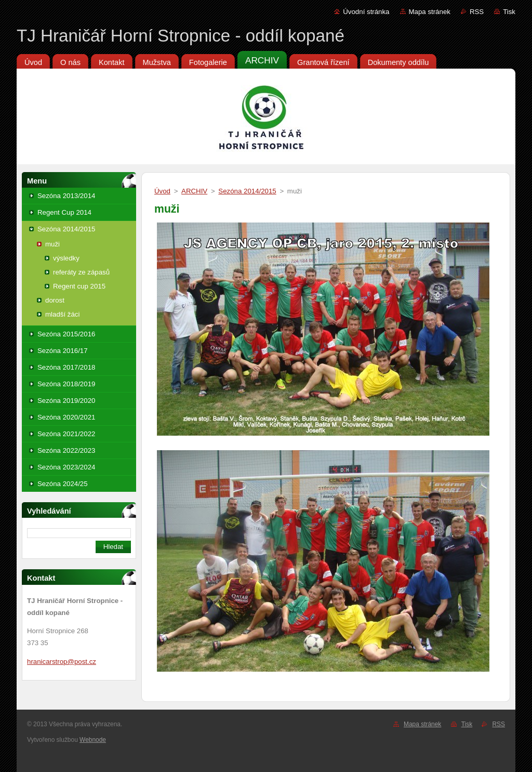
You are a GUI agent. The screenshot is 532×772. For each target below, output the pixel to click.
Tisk (509, 12)
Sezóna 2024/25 (63, 484)
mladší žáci (62, 314)
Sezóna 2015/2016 (66, 334)
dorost (55, 300)
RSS (477, 12)
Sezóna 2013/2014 (66, 196)
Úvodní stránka (366, 12)
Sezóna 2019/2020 (66, 401)
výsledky (66, 258)
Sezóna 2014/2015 (66, 229)
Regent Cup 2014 (64, 212)
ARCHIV (194, 191)
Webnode (93, 740)
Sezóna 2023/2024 (66, 467)
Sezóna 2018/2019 (66, 384)
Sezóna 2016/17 (63, 351)
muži (52, 244)
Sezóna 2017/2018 (66, 367)
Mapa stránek (430, 12)
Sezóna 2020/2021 (66, 417)
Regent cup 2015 (79, 286)
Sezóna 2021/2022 (66, 434)
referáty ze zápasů (81, 272)
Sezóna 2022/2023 (66, 450)
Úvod (162, 191)
